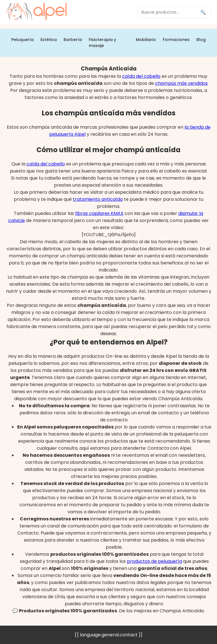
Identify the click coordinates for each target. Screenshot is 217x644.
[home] (36, 12)
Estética (49, 40)
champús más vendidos (181, 83)
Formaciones (176, 40)
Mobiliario (146, 40)
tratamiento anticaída (98, 199)
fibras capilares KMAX (99, 213)
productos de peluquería (154, 561)
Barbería (73, 40)
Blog (201, 40)
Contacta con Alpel (169, 448)
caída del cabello (141, 76)
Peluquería (22, 40)
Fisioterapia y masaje (102, 43)
